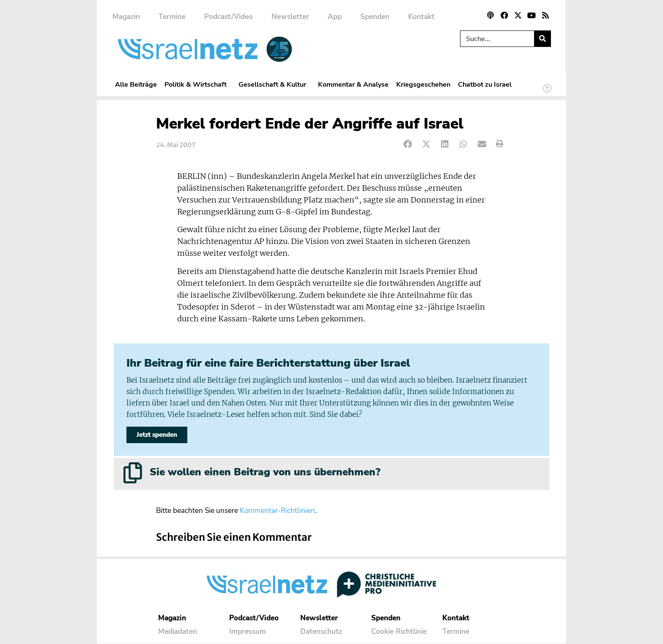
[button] (408, 144)
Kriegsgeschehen (423, 84)
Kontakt (421, 17)
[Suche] (542, 39)
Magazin (126, 17)
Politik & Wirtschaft (198, 84)
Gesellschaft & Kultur (274, 84)
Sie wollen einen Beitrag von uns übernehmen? (265, 472)
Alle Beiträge (136, 84)
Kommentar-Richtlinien (277, 511)
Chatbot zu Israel (485, 84)
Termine (172, 17)
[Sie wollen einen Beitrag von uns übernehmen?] (133, 473)
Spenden (375, 17)
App (335, 17)
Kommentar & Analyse (353, 84)
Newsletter (290, 17)
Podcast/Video (229, 17)
